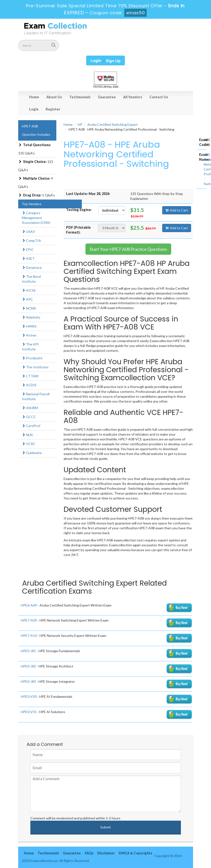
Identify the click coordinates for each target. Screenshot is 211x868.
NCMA (29, 308)
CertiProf (31, 426)
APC (27, 299)
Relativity (31, 317)
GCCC (29, 417)
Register (53, 109)
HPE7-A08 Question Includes (36, 130)
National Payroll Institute (36, 396)
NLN (27, 435)
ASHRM (30, 408)
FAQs (89, 853)
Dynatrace (32, 267)
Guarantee (107, 97)
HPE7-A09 (29, 620)
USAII (29, 232)
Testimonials (80, 97)
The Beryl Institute (31, 279)
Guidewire (32, 453)
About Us (54, 97)
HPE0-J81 (28, 651)
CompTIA (31, 240)
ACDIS (29, 385)
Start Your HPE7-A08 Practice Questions (128, 249)
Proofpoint (32, 358)
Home (34, 97)
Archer (29, 335)
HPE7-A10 (29, 636)
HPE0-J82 (28, 666)
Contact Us (159, 97)
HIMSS (29, 326)
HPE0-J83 (28, 681)
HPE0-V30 (29, 696)
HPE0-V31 (29, 712)
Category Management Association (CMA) (36, 218)
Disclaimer (106, 853)
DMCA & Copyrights (135, 853)
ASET (28, 258)
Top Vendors (32, 204)
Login (34, 109)
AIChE (29, 290)
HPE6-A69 (29, 605)
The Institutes (35, 367)
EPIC (28, 249)
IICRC (29, 444)
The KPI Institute (30, 347)
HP (80, 124)
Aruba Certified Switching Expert (113, 124)
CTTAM (30, 376)
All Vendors (133, 97)
